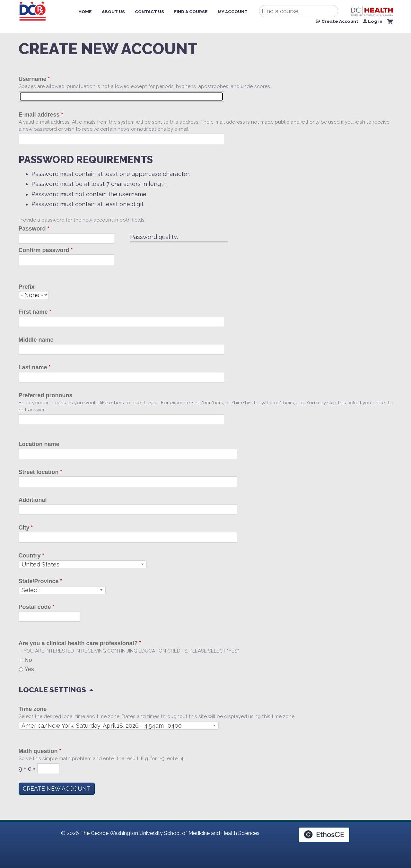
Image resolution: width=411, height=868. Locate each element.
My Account (233, 12)
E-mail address (39, 115)
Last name (33, 367)
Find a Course (191, 12)
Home (85, 12)
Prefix (27, 287)
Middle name (36, 340)
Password (32, 229)
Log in (375, 22)
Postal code (35, 607)
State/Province (39, 581)
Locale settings (52, 690)
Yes (29, 669)
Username (33, 79)
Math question (38, 751)
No (28, 660)
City (24, 528)
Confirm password (44, 250)
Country (30, 556)
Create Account (340, 22)
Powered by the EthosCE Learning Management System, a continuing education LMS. (324, 835)
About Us (113, 12)
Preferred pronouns (46, 395)
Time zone (33, 709)
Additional (33, 500)
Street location (39, 472)
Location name (39, 444)
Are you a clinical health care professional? (78, 643)
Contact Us (149, 12)
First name (33, 312)
